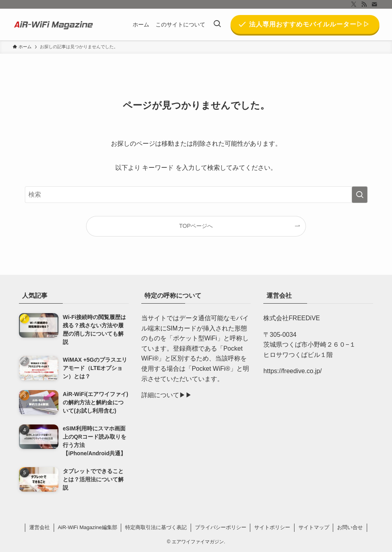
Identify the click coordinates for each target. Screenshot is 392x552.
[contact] (374, 4)
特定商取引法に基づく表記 (156, 527)
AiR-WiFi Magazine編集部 (87, 527)
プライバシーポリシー (221, 527)
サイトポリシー (272, 527)
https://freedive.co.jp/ (293, 371)
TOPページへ (196, 226)
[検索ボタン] (217, 24)
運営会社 (39, 527)
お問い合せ (350, 527)
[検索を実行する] (360, 195)
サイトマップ (314, 527)
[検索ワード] (196, 195)
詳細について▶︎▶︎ (167, 395)
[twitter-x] (354, 4)
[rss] (364, 4)
